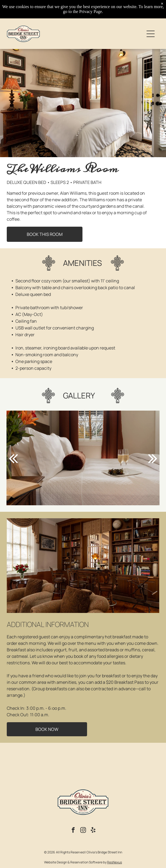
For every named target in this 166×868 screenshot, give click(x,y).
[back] (13, 458)
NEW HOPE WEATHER (83, 764)
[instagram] (83, 831)
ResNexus (114, 862)
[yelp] (93, 831)
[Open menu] (151, 34)
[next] (153, 458)
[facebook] (73, 831)
